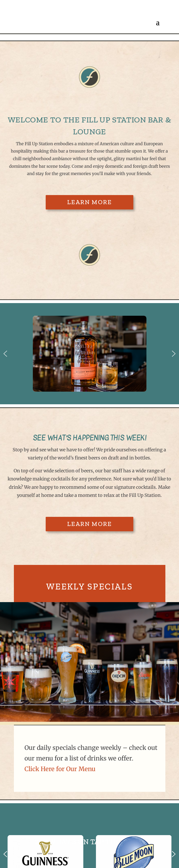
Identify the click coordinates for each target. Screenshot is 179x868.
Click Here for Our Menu (60, 769)
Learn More (90, 202)
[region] (89, 354)
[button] (5, 354)
